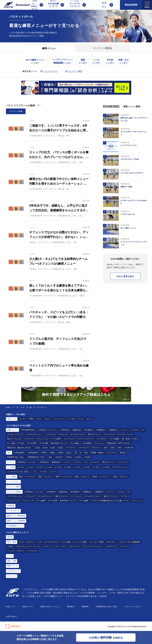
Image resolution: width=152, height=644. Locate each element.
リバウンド (29, 439)
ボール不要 (32, 443)
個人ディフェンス (14, 439)
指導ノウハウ (12, 566)
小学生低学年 (19, 453)
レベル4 (48, 467)
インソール (125, 546)
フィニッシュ (99, 443)
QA (31, 407)
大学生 (61, 453)
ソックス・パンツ (59, 546)
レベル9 (95, 467)
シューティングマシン (16, 551)
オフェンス (63, 434)
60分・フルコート (45, 477)
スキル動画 (86, 443)
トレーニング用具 (96, 542)
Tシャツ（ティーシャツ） (93, 546)
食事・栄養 (12, 561)
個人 (51, 457)
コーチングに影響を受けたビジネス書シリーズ (110, 501)
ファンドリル (51, 434)
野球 (31, 419)
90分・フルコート (82, 477)
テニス (81, 419)
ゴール (46, 546)
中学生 (44, 453)
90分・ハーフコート (64, 477)
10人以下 (59, 457)
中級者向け (101, 430)
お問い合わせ (11, 616)
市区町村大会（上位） (16, 457)
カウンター (111, 542)
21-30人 (78, 457)
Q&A (9, 453)
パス (142, 430)
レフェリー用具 (80, 542)
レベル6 (67, 467)
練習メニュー (12, 430)
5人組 (60, 448)
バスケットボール (26, 542)
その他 (10, 546)
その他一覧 (129, 448)
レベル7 (77, 467)
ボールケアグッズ (52, 542)
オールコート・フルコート (90, 448)
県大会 (123, 453)
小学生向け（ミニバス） (48, 430)
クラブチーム (112, 453)
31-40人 (88, 457)
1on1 (105, 448)
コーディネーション (34, 434)
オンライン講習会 (14, 492)
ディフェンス (109, 434)
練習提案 (11, 506)
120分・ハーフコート (101, 477)
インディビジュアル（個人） (19, 472)
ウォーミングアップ (85, 439)
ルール (10, 556)
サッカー (23, 419)
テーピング (32, 551)
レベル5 (58, 467)
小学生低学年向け (28, 430)
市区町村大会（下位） (37, 457)
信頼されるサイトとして (50, 607)
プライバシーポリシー (133, 607)
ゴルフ (47, 419)
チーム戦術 (75, 443)
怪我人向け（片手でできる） (119, 443)
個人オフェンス (94, 434)
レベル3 (39, 467)
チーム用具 (66, 542)
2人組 (37, 448)
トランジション (43, 439)
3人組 (45, 448)
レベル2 (30, 467)
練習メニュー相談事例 (16, 516)
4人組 (52, 448)
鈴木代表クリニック (59, 443)
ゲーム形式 (56, 439)
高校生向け (77, 430)
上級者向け (113, 430)
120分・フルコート (121, 477)
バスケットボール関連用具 (129, 542)
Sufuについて (28, 607)
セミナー (11, 462)
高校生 (52, 453)
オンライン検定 (13, 487)
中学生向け (65, 430)
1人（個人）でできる (16, 443)
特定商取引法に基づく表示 (107, 607)
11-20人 (69, 457)
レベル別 (11, 467)
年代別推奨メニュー (15, 526)
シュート (124, 430)
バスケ (22, 407)
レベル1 (20, 467)
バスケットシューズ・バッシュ (28, 546)
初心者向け (89, 430)
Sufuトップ (10, 407)
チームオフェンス (78, 434)
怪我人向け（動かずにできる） (20, 448)
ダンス (89, 419)
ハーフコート (71, 448)
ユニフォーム (74, 546)
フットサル (71, 419)
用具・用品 (12, 542)
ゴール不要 (43, 443)
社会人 (69, 453)
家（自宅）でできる (130, 439)
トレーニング (58, 419)
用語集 (10, 537)
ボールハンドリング (15, 434)
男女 (86, 453)
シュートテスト (13, 482)
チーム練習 (115, 439)
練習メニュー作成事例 (16, 521)
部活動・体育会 (97, 453)
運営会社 (71, 607)
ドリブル (134, 430)
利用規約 (85, 607)
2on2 (112, 448)
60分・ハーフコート (27, 477)
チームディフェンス (125, 434)
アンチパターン (13, 511)
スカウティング (13, 571)
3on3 (119, 448)
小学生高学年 (33, 453)
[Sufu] (15, 5)
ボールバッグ (112, 546)
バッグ (39, 542)
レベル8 (86, 467)
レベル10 (105, 467)
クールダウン (102, 439)
